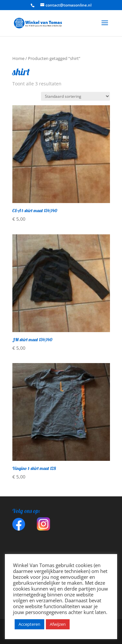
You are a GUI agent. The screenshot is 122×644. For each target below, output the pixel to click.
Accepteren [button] (29, 624)
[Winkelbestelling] (75, 96)
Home (18, 58)
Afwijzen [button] (58, 624)
